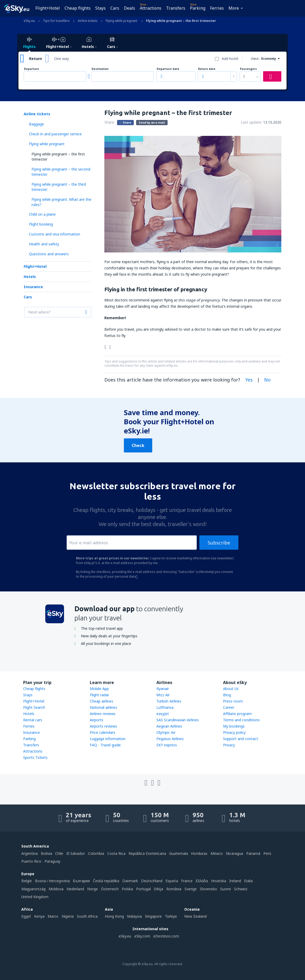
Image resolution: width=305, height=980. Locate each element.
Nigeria (68, 916)
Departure (31, 69)
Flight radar (99, 695)
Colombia (96, 853)
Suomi (225, 889)
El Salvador (76, 853)
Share (125, 122)
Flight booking (41, 224)
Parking (198, 8)
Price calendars (103, 732)
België (27, 881)
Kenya (39, 916)
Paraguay (52, 861)
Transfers (176, 8)
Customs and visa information (55, 234)
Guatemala (179, 853)
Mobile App (99, 689)
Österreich (110, 889)
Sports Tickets (35, 757)
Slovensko (208, 889)
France (187, 881)
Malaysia (134, 916)
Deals (129, 8)
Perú (267, 853)
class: (255, 59)
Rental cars (33, 720)
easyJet (163, 714)
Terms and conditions (241, 720)
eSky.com (142, 936)
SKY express (167, 745)
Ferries (217, 8)
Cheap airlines (101, 701)
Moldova (56, 889)
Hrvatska (219, 881)
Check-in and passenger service (55, 134)
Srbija (158, 889)
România (174, 889)
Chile (59, 853)
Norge (93, 889)
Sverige (191, 889)
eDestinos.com (166, 936)
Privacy (229, 745)
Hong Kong (114, 916)
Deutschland (152, 881)
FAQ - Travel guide (105, 745)
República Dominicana (147, 853)
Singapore (153, 916)
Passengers (248, 69)
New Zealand (195, 916)
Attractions (151, 8)
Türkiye (171, 916)
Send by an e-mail (152, 122)
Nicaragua (234, 853)
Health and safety (44, 244)
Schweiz (241, 889)
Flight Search (34, 707)
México (217, 853)
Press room (233, 701)
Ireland (235, 881)
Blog (227, 695)
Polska (127, 889)
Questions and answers (49, 254)
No (267, 380)
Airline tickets (37, 114)
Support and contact (241, 739)
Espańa (172, 881)
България (81, 881)
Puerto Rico (31, 861)
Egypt (26, 916)
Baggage (36, 124)
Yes (249, 380)
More (234, 8)
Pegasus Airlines (170, 739)
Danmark (130, 881)
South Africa (87, 916)
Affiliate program (237, 714)
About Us (231, 689)
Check (138, 445)
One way (62, 59)
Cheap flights (78, 8)
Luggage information (108, 739)
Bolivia (46, 853)
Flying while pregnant (47, 144)
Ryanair (163, 689)
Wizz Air (163, 695)
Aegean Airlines (169, 726)
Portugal (143, 889)
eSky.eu (125, 936)
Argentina (30, 853)
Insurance (33, 287)
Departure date (168, 69)
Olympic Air (166, 732)
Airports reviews (103, 726)
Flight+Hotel (48, 8)
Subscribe (219, 543)
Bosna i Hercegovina (52, 881)
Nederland (75, 889)
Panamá (253, 853)
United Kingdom (35, 897)
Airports (97, 720)
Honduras (199, 853)
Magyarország (33, 889)
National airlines (103, 707)
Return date (207, 69)
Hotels (30, 277)
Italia (248, 881)
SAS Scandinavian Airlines (178, 720)
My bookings (234, 726)
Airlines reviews (103, 714)
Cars (115, 8)
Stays (100, 8)
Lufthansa (165, 707)
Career (229, 707)
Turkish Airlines (169, 701)
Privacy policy (234, 732)
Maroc (53, 916)
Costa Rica (116, 853)
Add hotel (230, 59)
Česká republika (106, 881)
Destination (100, 69)
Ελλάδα (202, 881)
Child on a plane (42, 214)
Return (36, 59)
